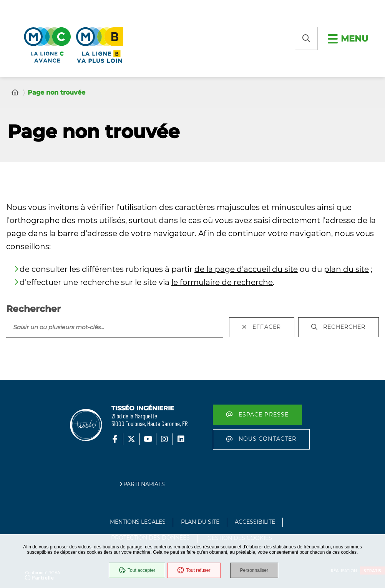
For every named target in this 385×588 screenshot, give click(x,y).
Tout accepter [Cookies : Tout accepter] (137, 570)
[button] (306, 38)
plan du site (346, 269)
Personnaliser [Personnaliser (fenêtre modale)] (254, 570)
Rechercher (33, 309)
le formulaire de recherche (222, 282)
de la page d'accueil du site (246, 269)
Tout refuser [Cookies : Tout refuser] (194, 570)
